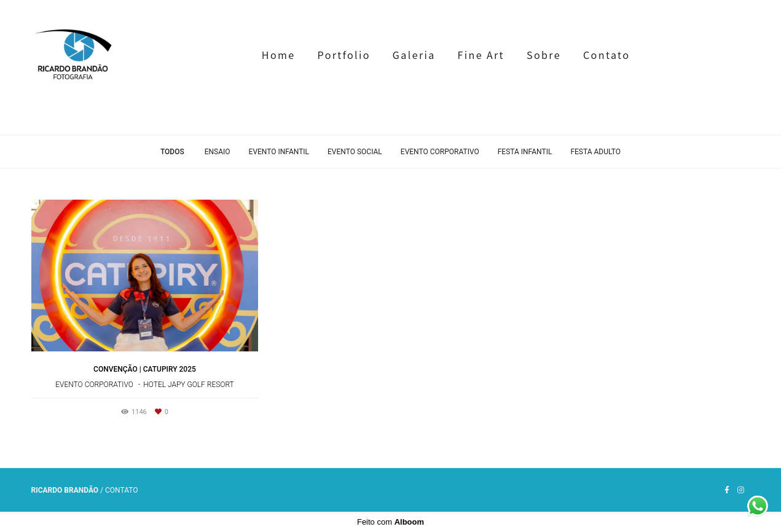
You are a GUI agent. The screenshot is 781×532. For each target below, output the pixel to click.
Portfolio (344, 55)
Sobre (544, 55)
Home (279, 55)
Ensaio (218, 152)
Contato (606, 55)
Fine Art (481, 55)
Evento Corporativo (440, 152)
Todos (172, 152)
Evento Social (355, 152)
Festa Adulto (595, 152)
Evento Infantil (279, 152)
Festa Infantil (525, 152)
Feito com (390, 522)
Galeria (414, 55)
